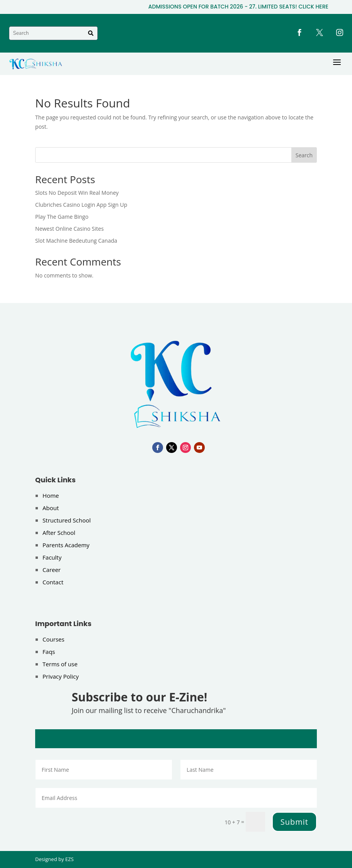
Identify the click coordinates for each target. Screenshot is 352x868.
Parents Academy (66, 545)
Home (51, 495)
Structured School (67, 520)
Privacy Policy (61, 676)
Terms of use (60, 664)
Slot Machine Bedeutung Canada (76, 241)
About (51, 508)
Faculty (52, 557)
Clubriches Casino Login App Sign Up (81, 205)
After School (59, 533)
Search (304, 155)
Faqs (49, 652)
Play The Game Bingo (62, 217)
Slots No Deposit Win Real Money (77, 193)
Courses (54, 639)
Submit (294, 822)
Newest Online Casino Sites (69, 229)
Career (52, 570)
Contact (53, 582)
